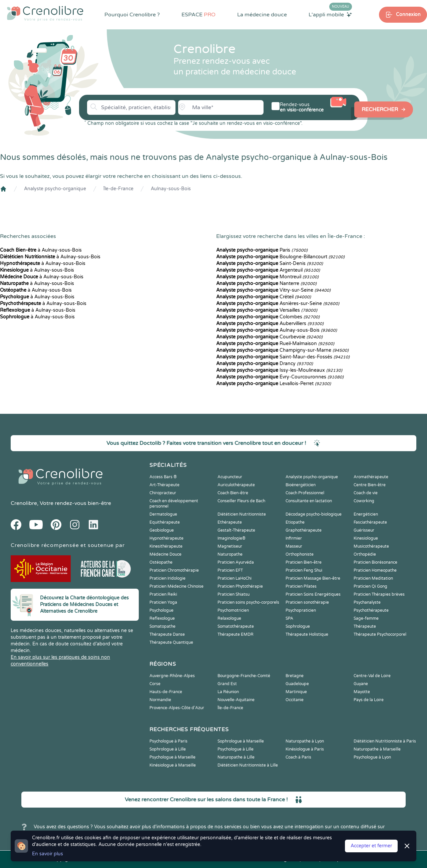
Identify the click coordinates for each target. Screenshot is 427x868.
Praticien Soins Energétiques (313, 594)
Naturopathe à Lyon (305, 741)
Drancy (265, 364)
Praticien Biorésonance (375, 562)
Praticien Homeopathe (375, 570)
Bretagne (295, 676)
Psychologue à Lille (236, 749)
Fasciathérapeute (370, 522)
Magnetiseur (230, 546)
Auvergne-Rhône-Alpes (172, 676)
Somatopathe (162, 626)
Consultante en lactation (309, 501)
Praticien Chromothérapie (174, 570)
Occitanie (295, 700)
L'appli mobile (330, 14)
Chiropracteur (163, 493)
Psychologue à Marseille (172, 757)
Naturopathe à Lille (236, 757)
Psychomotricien (233, 610)
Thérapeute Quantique (171, 642)
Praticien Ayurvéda (236, 562)
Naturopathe (230, 554)
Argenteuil (268, 270)
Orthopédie (365, 554)
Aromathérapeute (371, 477)
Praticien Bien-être (304, 562)
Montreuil (267, 277)
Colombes (268, 317)
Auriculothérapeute (236, 485)
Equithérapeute (165, 522)
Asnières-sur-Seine (278, 304)
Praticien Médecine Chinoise (176, 586)
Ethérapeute (230, 522)
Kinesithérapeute (166, 546)
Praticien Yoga (163, 602)
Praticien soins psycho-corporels (248, 602)
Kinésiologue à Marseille (173, 765)
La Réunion (228, 692)
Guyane (361, 684)
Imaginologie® (232, 538)
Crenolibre (24, 503)
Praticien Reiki (163, 594)
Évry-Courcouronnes (280, 377)
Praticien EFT (230, 570)
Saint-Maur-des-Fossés (283, 357)
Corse (155, 684)
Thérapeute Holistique (307, 634)
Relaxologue (229, 618)
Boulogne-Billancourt (280, 257)
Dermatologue (163, 514)
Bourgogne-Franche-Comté (244, 676)
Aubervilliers (270, 324)
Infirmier (294, 538)
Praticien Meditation (373, 578)
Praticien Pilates (301, 586)
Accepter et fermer (371, 846)
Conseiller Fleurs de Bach (241, 501)
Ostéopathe (161, 562)
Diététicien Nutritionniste (242, 514)
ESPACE (198, 15)
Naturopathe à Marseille (377, 749)
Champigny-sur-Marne (282, 350)
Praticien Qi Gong (370, 586)
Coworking (364, 501)
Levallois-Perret (274, 384)
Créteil (264, 297)
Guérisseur (364, 530)
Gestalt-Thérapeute (236, 530)
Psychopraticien (301, 610)
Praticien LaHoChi (235, 578)
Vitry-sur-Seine (273, 290)
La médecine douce (262, 15)
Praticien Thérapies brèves (379, 594)
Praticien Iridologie (167, 578)
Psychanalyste (367, 602)
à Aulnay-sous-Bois (41, 250)
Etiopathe (295, 522)
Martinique (296, 692)
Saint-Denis (270, 263)
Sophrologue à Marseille (241, 741)
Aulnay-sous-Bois (171, 189)
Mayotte (362, 692)
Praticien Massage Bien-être (313, 578)
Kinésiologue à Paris (305, 749)
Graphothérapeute (304, 530)
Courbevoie (269, 337)
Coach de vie (366, 493)
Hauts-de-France (166, 692)
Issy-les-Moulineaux (279, 370)
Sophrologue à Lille (168, 749)
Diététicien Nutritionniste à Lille (248, 765)
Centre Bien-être (370, 485)
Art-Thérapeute (164, 485)
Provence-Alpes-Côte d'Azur (177, 708)
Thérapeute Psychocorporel (380, 634)
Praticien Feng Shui (304, 570)
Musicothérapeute (371, 546)
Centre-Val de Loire (372, 676)
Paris (262, 250)
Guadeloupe (297, 684)
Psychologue (161, 610)
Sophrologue (298, 626)
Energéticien (366, 514)
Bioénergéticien (301, 485)
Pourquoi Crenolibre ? (132, 15)
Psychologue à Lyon (372, 757)
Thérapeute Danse (167, 634)
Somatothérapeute (236, 626)
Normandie (160, 700)
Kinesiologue (366, 538)
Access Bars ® (163, 477)
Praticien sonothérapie (307, 602)
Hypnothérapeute (166, 538)
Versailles (267, 310)
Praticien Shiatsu (234, 594)
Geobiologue (162, 530)
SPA (289, 618)
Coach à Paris (298, 757)
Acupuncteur (230, 477)
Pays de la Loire (369, 700)
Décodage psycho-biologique (314, 514)
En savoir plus (48, 854)
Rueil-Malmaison (275, 344)
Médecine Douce (165, 554)
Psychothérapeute (371, 610)
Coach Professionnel (305, 493)
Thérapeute (365, 626)
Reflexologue (162, 618)
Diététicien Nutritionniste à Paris (385, 741)
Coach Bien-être (233, 493)
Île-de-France (118, 189)
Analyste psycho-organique (55, 189)
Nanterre (266, 283)
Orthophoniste (300, 554)
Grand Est (227, 684)
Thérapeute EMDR (236, 634)
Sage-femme (366, 618)
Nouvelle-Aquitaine (236, 700)
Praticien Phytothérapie (240, 586)
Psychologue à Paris (168, 741)
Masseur (294, 546)
